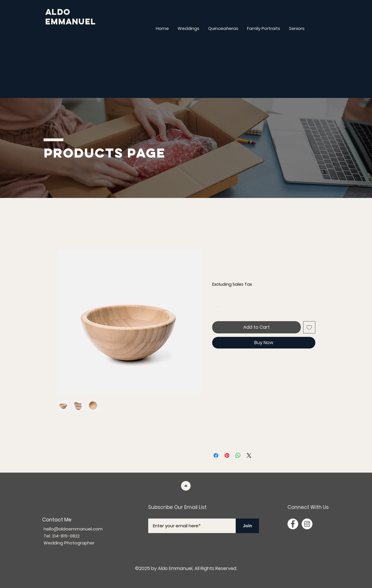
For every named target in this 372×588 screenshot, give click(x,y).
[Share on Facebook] (216, 455)
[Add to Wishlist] (309, 327)
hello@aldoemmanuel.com (73, 529)
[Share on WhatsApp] (238, 455)
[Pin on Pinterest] (227, 455)
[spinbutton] (226, 306)
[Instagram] (307, 524)
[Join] (247, 526)
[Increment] (234, 306)
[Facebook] (293, 524)
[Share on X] (249, 455)
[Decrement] (217, 306)
